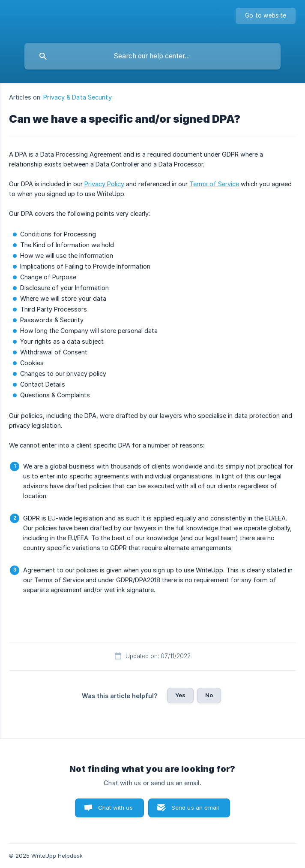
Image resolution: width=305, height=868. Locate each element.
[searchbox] (152, 56)
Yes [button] (180, 695)
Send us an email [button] (195, 808)
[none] (266, 16)
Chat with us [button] (115, 808)
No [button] (209, 695)
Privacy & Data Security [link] (77, 97)
